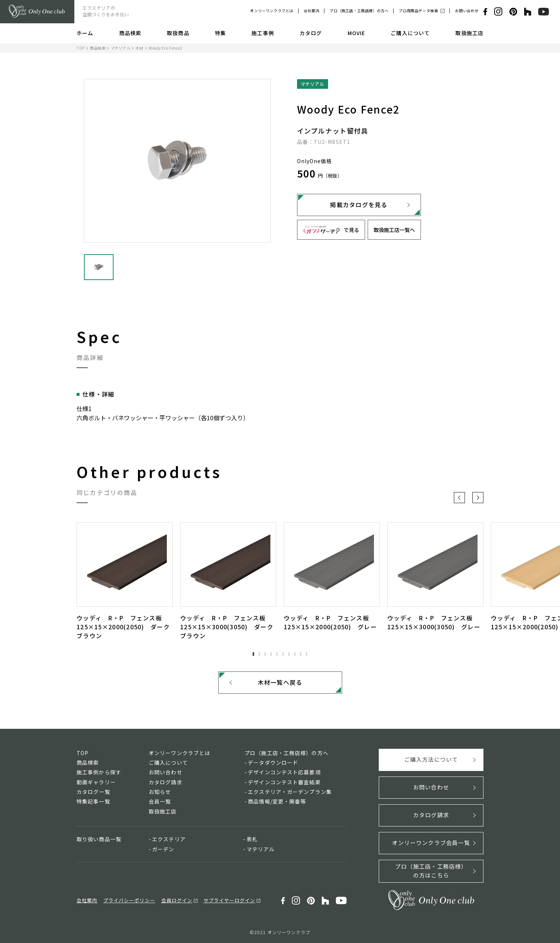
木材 (140, 48)
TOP (81, 48)
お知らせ (160, 792)
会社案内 (311, 11)
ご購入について (410, 33)
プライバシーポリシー (129, 900)
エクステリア (169, 839)
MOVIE (357, 33)
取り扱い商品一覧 (99, 839)
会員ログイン (177, 900)
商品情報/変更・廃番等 (277, 801)
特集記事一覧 (93, 801)
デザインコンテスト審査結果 (284, 782)
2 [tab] (259, 654)
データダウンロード (273, 762)
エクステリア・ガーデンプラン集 (290, 792)
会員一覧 (160, 801)
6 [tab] (283, 654)
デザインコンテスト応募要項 (284, 772)
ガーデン (163, 849)
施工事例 (263, 33)
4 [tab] (271, 654)
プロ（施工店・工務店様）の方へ (359, 11)
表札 (252, 839)
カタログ (311, 33)
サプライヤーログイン (229, 900)
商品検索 (130, 33)
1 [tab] (253, 654)
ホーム (85, 33)
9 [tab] (301, 654)
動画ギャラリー (96, 782)
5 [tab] (277, 654)
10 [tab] (307, 654)
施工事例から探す (99, 772)
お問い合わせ (467, 11)
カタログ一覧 (93, 792)
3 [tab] (265, 654)
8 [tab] (295, 654)
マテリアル (121, 48)
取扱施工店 (469, 33)
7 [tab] (289, 654)
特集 (220, 33)
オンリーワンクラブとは (272, 11)
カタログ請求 (166, 782)
